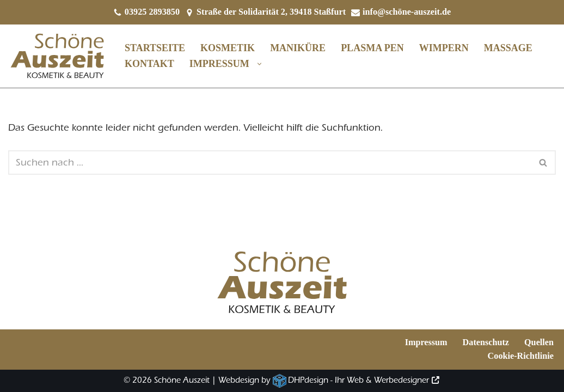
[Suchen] (270, 163)
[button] (257, 64)
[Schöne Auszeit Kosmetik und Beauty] (57, 56)
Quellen (539, 342)
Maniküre (298, 48)
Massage (508, 48)
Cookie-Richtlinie (521, 356)
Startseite (155, 48)
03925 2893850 (152, 12)
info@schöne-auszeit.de (407, 12)
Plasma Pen (372, 48)
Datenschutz (486, 342)
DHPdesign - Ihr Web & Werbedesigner (358, 380)
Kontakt (149, 64)
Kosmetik (228, 48)
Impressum (426, 342)
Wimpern (444, 48)
